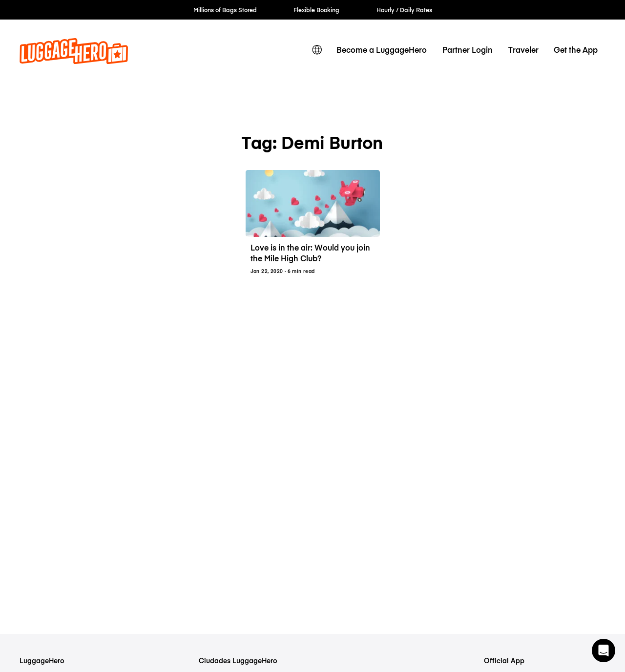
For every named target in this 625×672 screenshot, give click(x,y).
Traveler (523, 49)
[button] (604, 651)
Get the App (576, 49)
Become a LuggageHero (382, 49)
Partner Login (468, 49)
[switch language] (317, 50)
